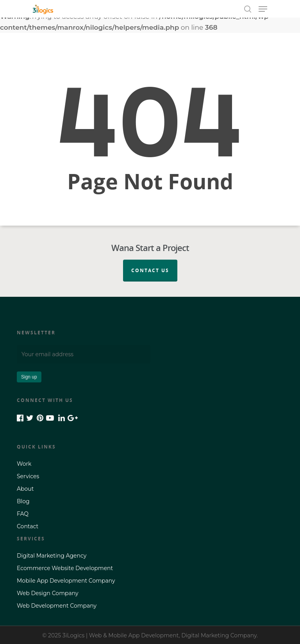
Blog (23, 501)
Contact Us (150, 270)
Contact (28, 526)
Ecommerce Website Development (65, 568)
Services (28, 476)
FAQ (23, 514)
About (25, 489)
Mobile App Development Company (66, 581)
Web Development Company (57, 606)
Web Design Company (47, 593)
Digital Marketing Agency (52, 556)
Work (24, 464)
